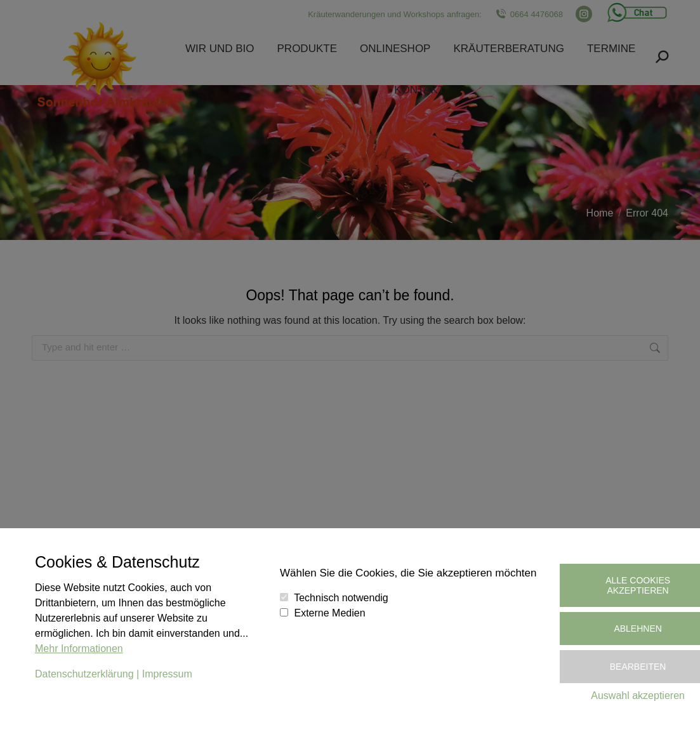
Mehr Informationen (79, 649)
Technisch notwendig (341, 598)
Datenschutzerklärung (84, 674)
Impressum (167, 674)
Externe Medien (330, 613)
